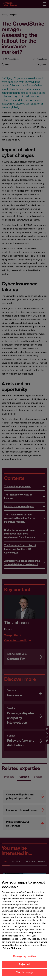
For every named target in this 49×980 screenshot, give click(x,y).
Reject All (25, 967)
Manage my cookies (24, 959)
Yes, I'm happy (25, 975)
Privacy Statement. (12, 951)
